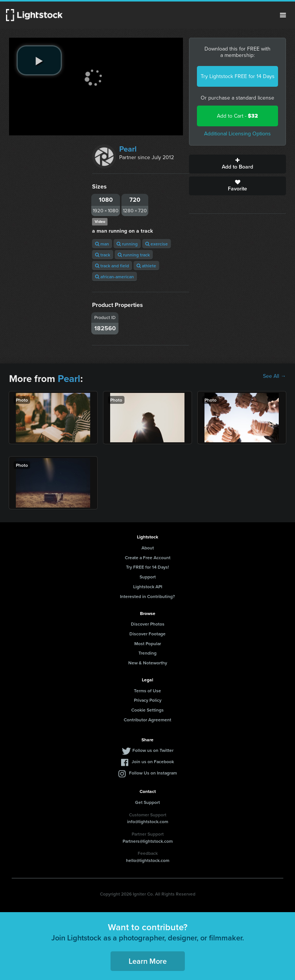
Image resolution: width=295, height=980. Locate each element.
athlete (146, 266)
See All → (274, 376)
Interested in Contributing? (147, 596)
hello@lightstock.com (148, 860)
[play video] (39, 60)
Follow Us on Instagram (153, 773)
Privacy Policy (148, 700)
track (103, 255)
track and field (112, 266)
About (148, 548)
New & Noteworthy (148, 663)
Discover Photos (148, 624)
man (102, 244)
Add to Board (237, 164)
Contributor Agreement (147, 720)
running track (134, 255)
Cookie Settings (147, 710)
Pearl (128, 149)
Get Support (147, 802)
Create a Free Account (148, 557)
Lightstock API (148, 587)
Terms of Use (147, 691)
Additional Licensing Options (237, 134)
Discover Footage (147, 634)
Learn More (148, 961)
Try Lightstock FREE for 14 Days (238, 76)
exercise (157, 244)
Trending (147, 653)
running (127, 244)
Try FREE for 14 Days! (147, 567)
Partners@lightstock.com (148, 841)
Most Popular (148, 643)
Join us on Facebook (153, 761)
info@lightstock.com (148, 821)
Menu (283, 15)
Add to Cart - (237, 116)
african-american (114, 277)
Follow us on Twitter (153, 750)
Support (148, 577)
